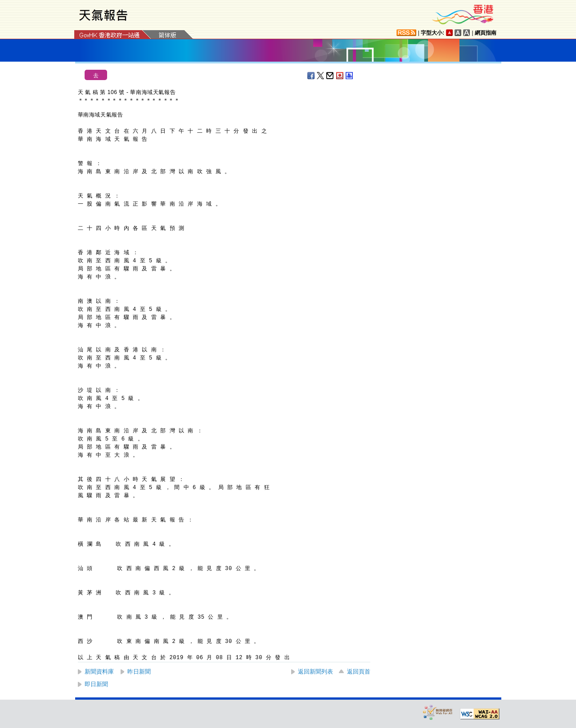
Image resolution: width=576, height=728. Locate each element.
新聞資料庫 (99, 672)
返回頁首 (359, 672)
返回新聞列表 (315, 672)
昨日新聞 (139, 672)
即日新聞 (96, 684)
